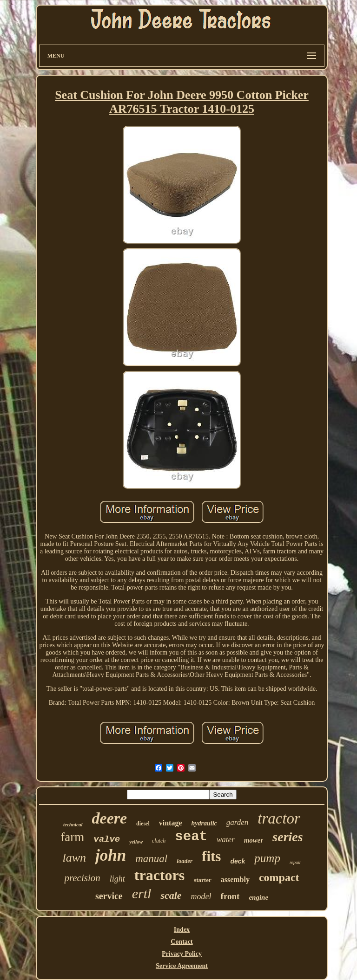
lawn (74, 858)
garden (238, 822)
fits (211, 856)
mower (254, 840)
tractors (159, 875)
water (226, 840)
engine (258, 897)
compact (279, 877)
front (230, 896)
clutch (159, 841)
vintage (171, 823)
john (111, 855)
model (201, 896)
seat (191, 837)
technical (73, 824)
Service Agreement (182, 966)
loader (185, 861)
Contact (182, 942)
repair (295, 862)
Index (182, 930)
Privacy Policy (182, 954)
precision (82, 878)
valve (107, 839)
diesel (143, 824)
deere (110, 818)
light (117, 879)
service (109, 896)
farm (72, 837)
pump (267, 858)
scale (171, 895)
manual (151, 859)
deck (238, 861)
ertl (142, 893)
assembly (235, 879)
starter (203, 880)
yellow (136, 842)
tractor (279, 818)
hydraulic (204, 823)
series (288, 837)
